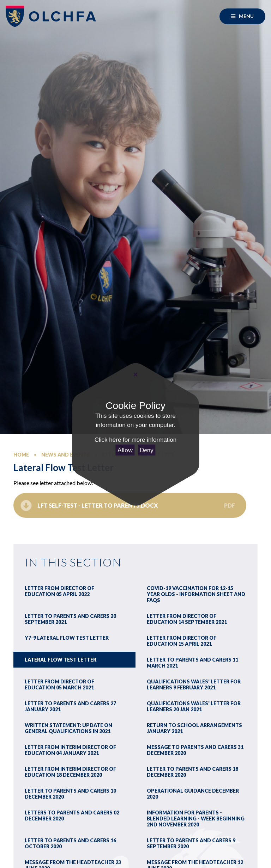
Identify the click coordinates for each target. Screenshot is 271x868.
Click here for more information (135, 440)
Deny (147, 450)
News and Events (65, 455)
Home (21, 455)
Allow (125, 450)
